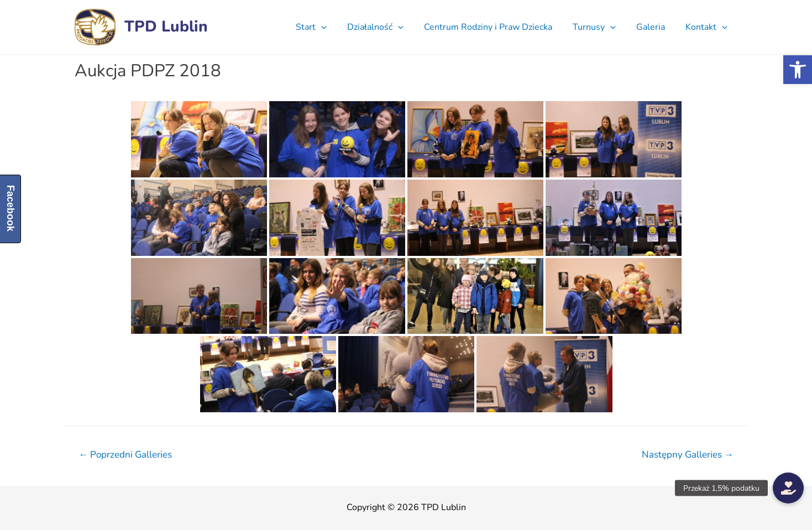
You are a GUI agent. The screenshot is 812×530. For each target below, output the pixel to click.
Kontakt (708, 27)
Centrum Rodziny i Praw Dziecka (498, 27)
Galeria (655, 27)
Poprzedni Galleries (125, 455)
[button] (798, 70)
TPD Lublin (166, 27)
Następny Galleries (688, 455)
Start (327, 27)
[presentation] (337, 27)
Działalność (389, 27)
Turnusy (601, 27)
